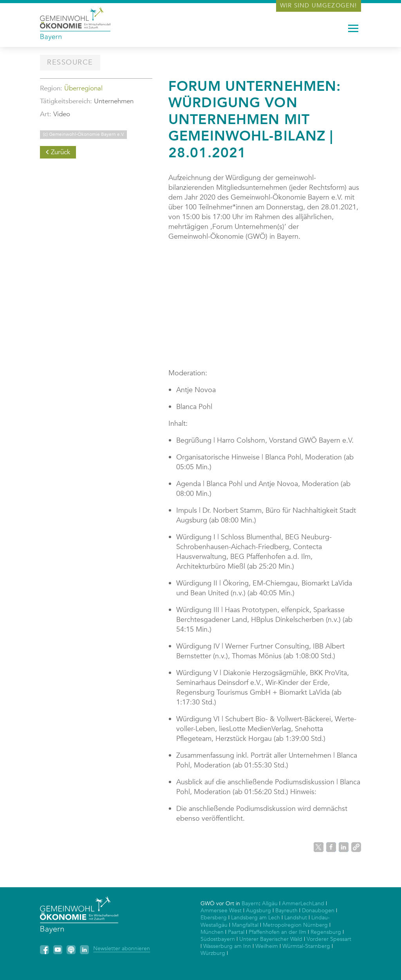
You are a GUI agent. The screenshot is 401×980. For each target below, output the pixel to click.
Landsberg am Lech (256, 918)
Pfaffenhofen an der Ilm (277, 932)
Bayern (250, 903)
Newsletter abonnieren (122, 948)
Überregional (83, 88)
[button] (319, 847)
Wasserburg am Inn (227, 946)
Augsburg (258, 911)
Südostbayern (218, 939)
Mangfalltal (245, 925)
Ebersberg (214, 918)
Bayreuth (286, 911)
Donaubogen (318, 911)
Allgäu (270, 903)
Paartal (236, 932)
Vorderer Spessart (329, 939)
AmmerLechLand (303, 903)
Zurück (61, 152)
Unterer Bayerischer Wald (271, 939)
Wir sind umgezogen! (319, 5)
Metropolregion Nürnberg (295, 925)
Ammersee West (221, 911)
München (212, 932)
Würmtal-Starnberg (306, 946)
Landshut (296, 918)
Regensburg (326, 932)
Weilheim (267, 946)
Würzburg (213, 953)
